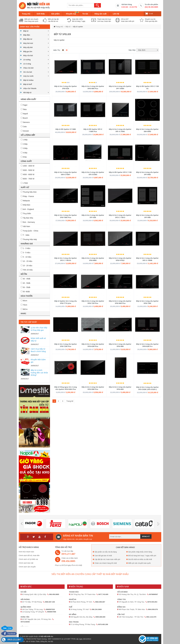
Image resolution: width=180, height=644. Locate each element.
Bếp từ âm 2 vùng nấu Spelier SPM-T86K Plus (66, 216)
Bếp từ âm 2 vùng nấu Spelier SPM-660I (120, 388)
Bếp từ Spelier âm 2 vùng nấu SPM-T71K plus (66, 302)
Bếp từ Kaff (28, 84)
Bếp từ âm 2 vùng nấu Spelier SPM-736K (147, 302)
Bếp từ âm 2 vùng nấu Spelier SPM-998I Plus (93, 388)
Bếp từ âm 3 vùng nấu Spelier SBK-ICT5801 (66, 173)
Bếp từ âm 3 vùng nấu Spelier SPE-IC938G (93, 173)
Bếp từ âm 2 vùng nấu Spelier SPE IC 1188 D (120, 216)
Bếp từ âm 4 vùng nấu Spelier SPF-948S (147, 173)
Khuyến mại (71, 14)
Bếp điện (27, 35)
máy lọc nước (28, 76)
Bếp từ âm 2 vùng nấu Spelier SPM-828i (66, 87)
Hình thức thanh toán (26, 552)
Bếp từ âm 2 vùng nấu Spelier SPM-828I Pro (147, 345)
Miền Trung (76, 587)
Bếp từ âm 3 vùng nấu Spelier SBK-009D (147, 130)
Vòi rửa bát (28, 72)
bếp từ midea (28, 80)
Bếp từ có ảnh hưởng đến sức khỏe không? (39, 373)
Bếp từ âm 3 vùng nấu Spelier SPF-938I (93, 216)
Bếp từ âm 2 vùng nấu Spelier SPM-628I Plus (93, 345)
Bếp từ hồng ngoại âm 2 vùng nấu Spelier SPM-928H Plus (66, 388)
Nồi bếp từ (27, 92)
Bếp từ (26, 31)
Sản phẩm (55, 14)
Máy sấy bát (28, 47)
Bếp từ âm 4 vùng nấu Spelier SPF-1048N (120, 87)
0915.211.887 (14, 640)
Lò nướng (27, 60)
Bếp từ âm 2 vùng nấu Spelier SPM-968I (120, 345)
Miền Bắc (26, 587)
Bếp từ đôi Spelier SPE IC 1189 (120, 172)
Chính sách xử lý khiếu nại (28, 559)
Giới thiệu (41, 14)
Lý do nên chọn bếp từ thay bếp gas (39, 329)
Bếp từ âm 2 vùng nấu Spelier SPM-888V (93, 259)
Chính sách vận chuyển (27, 567)
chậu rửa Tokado (30, 88)
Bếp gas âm (28, 51)
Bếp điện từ (28, 39)
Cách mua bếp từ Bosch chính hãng (38, 350)
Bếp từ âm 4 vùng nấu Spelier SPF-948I (147, 216)
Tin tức (85, 14)
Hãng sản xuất (100, 14)
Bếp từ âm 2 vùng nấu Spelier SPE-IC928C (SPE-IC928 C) (147, 388)
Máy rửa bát (28, 55)
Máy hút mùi (28, 43)
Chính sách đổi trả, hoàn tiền (29, 555)
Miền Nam (123, 587)
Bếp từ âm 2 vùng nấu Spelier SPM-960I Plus (120, 302)
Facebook (9, 634)
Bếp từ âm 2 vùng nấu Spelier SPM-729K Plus (66, 345)
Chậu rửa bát (28, 68)
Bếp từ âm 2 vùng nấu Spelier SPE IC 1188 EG (66, 259)
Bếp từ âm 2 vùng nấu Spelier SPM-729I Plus (93, 302)
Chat (7, 628)
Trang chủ (26, 14)
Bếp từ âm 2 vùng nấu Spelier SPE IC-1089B (147, 259)
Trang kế (70, 401)
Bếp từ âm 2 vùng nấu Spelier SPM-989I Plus (93, 87)
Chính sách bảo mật (26, 563)
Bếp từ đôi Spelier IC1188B (66, 129)
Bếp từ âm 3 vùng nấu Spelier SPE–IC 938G (120, 130)
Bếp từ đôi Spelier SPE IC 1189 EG (147, 87)
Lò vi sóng (27, 64)
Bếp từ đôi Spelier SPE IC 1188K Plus (93, 130)
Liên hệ (116, 14)
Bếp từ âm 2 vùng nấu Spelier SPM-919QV (120, 259)
